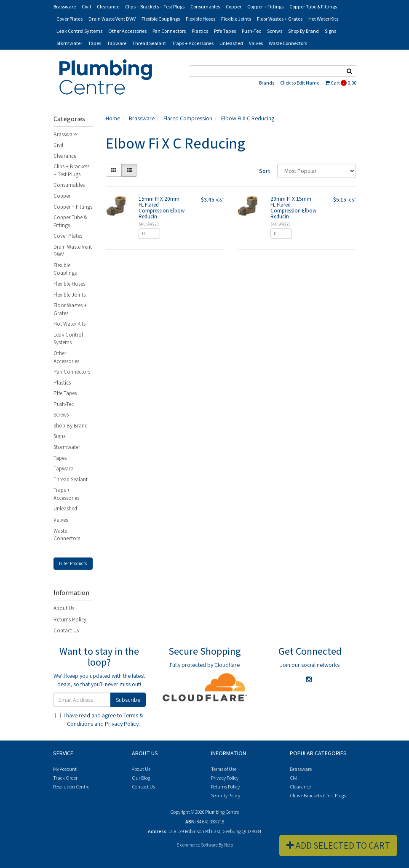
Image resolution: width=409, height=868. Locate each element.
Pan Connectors (169, 31)
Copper (234, 7)
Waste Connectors (288, 43)
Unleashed (231, 43)
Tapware (117, 43)
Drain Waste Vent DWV (112, 19)
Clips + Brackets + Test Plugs (155, 7)
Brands (267, 83)
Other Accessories (127, 31)
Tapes (95, 43)
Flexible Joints (236, 19)
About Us (64, 608)
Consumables (205, 7)
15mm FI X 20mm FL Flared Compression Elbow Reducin (162, 208)
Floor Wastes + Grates (280, 19)
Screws (275, 31)
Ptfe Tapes (225, 31)
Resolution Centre (71, 787)
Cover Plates (70, 19)
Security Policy (226, 795)
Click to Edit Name (300, 83)
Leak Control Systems (79, 31)
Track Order (65, 778)
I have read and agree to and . (99, 719)
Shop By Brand (303, 31)
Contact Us (66, 630)
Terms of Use (224, 769)
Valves (256, 43)
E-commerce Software (197, 845)
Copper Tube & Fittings (313, 7)
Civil (86, 7)
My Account (65, 769)
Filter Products (73, 563)
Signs (330, 31)
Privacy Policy (122, 724)
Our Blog (141, 778)
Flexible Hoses (200, 19)
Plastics (200, 31)
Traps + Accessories (193, 43)
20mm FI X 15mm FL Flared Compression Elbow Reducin (293, 208)
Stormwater (69, 43)
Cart (341, 83)
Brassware (65, 7)
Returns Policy (70, 620)
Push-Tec (251, 31)
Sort (265, 171)
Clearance (108, 7)
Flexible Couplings (161, 19)
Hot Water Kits (323, 19)
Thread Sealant (149, 43)
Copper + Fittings (265, 7)
